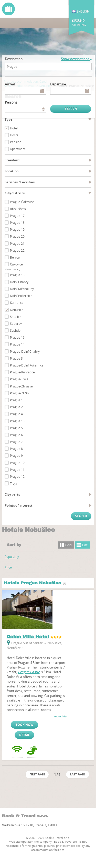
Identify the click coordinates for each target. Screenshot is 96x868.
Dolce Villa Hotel (28, 637)
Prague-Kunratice (22, 372)
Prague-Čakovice (22, 202)
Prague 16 (17, 337)
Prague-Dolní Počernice (27, 365)
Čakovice (16, 264)
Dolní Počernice (21, 296)
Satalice (16, 317)
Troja (14, 483)
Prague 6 (16, 435)
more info (60, 716)
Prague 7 (16, 442)
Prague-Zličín (19, 393)
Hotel (14, 128)
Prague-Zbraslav (22, 386)
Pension (16, 142)
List (85, 545)
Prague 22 (17, 250)
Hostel (15, 135)
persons (11, 102)
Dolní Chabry (19, 282)
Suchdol (16, 330)
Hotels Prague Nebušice (33, 583)
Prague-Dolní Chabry (25, 351)
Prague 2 (16, 407)
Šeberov (16, 324)
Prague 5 (16, 428)
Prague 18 (17, 222)
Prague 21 (17, 243)
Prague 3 (16, 358)
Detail (24, 735)
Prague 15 (17, 275)
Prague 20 (17, 236)
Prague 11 (17, 470)
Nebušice (17, 310)
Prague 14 (17, 344)
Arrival (10, 84)
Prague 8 (16, 449)
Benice (15, 257)
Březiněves (18, 209)
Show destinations (76, 59)
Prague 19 (17, 229)
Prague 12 (17, 476)
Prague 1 (16, 400)
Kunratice (17, 303)
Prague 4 (16, 414)
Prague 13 (17, 421)
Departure (58, 84)
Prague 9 (16, 455)
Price (8, 567)
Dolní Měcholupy (22, 289)
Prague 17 (17, 216)
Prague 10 (17, 463)
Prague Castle (29, 672)
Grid (68, 545)
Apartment (18, 149)
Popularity (12, 557)
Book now (24, 725)
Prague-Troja (19, 379)
